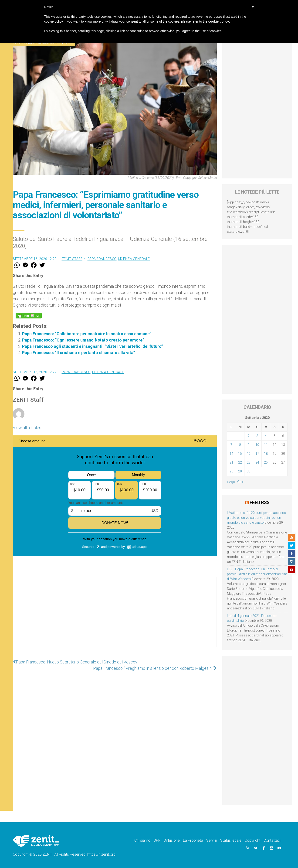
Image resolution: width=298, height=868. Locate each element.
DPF (157, 840)
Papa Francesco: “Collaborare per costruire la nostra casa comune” (87, 334)
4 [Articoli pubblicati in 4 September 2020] (266, 436)
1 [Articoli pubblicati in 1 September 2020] (240, 436)
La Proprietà (193, 840)
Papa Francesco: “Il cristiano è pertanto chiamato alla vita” (79, 353)
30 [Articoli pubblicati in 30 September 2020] (249, 471)
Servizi (212, 840)
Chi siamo (142, 840)
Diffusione (172, 840)
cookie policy (219, 21)
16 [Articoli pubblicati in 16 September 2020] (249, 454)
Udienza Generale (134, 259)
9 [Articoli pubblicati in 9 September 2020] (249, 445)
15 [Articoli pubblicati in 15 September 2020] (240, 454)
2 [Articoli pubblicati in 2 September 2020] (249, 436)
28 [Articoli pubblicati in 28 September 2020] (231, 471)
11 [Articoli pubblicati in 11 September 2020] (266, 445)
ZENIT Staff (72, 259)
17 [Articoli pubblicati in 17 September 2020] (257, 454)
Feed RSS (259, 502)
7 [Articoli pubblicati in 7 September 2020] (231, 445)
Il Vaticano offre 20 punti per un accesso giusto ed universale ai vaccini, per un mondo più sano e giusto (257, 518)
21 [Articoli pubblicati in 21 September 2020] (231, 462)
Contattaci (272, 840)
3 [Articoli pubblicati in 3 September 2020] (257, 436)
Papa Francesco (102, 259)
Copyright (252, 840)
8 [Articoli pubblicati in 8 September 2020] (240, 445)
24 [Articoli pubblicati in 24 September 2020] (257, 462)
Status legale (231, 840)
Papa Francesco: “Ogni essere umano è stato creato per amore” (83, 340)
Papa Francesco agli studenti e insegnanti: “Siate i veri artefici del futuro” (93, 346)
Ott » (240, 482)
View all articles (27, 428)
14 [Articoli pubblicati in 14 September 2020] (231, 454)
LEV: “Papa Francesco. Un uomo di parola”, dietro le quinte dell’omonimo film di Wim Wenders (257, 574)
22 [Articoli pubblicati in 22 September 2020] (240, 462)
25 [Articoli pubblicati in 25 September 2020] (266, 462)
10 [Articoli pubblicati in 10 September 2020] (257, 445)
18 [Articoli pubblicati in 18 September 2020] (266, 454)
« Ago (231, 482)
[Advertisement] (115, 617)
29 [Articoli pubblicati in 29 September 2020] (240, 471)
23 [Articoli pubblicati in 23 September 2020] (249, 462)
